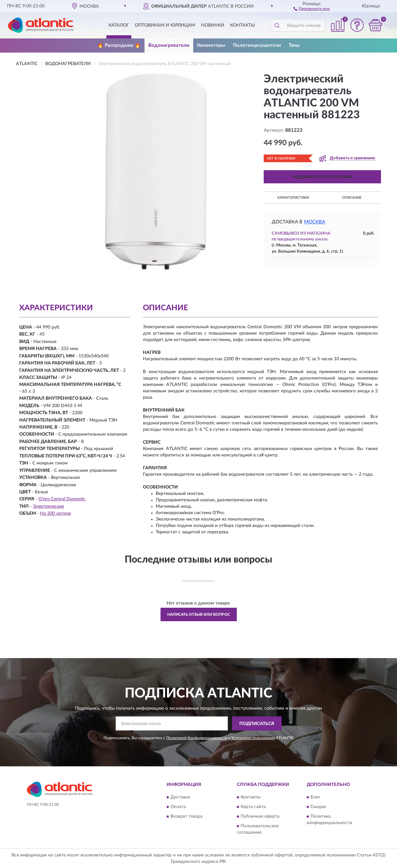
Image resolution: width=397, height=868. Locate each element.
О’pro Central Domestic (62, 499)
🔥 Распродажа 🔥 (119, 45)
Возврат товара (186, 816)
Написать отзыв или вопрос (199, 614)
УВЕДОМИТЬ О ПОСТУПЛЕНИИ (322, 177)
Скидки (318, 807)
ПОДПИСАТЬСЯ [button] (257, 724)
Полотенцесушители (257, 45)
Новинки (213, 25)
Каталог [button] (119, 25)
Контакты (243, 25)
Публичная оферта (260, 816)
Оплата (178, 807)
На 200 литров (55, 513)
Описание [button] (352, 198)
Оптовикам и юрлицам (165, 25)
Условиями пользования (253, 738)
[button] (312, 8)
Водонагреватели (169, 45)
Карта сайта (253, 807)
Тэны (294, 45)
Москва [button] (315, 222)
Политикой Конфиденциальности (197, 738)
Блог (315, 797)
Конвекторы (211, 45)
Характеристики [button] (293, 198)
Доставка (180, 797)
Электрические (49, 506)
